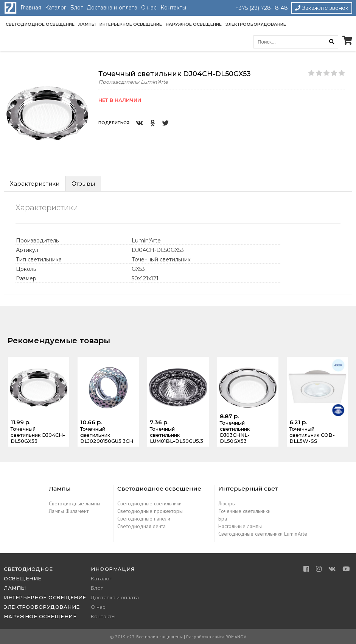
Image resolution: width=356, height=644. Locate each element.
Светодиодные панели (144, 519)
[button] (84, 77)
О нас (149, 8)
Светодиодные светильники (149, 503)
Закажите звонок (322, 8)
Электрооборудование (256, 24)
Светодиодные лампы (75, 503)
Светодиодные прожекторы (150, 511)
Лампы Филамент (69, 511)
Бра (223, 519)
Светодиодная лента (141, 526)
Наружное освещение (194, 24)
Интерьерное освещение (131, 24)
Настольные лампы (240, 526)
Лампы (87, 24)
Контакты (173, 8)
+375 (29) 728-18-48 (262, 8)
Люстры (227, 503)
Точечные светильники (244, 511)
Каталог (56, 8)
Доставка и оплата (112, 8)
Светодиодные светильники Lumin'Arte (263, 534)
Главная (31, 8)
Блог (76, 8)
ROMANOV (236, 637)
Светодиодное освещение (40, 24)
